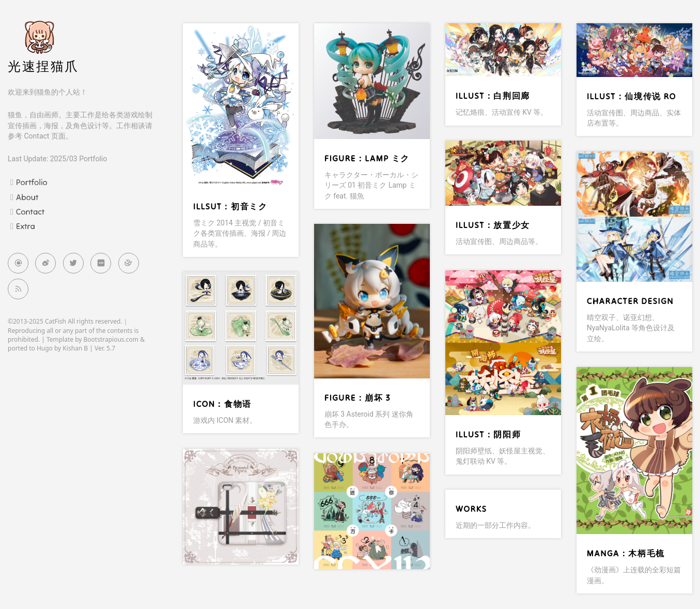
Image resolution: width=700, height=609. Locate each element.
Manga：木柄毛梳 (626, 553)
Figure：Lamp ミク (367, 158)
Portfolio (32, 182)
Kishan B (75, 348)
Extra (26, 226)
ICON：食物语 (222, 404)
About (27, 197)
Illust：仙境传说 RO (632, 96)
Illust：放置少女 (493, 225)
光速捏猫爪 (43, 66)
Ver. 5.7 (105, 348)
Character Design (630, 301)
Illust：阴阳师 (488, 434)
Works (471, 509)
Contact (30, 211)
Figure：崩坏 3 (357, 398)
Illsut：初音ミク (230, 206)
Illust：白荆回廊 (493, 96)
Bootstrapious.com (111, 339)
